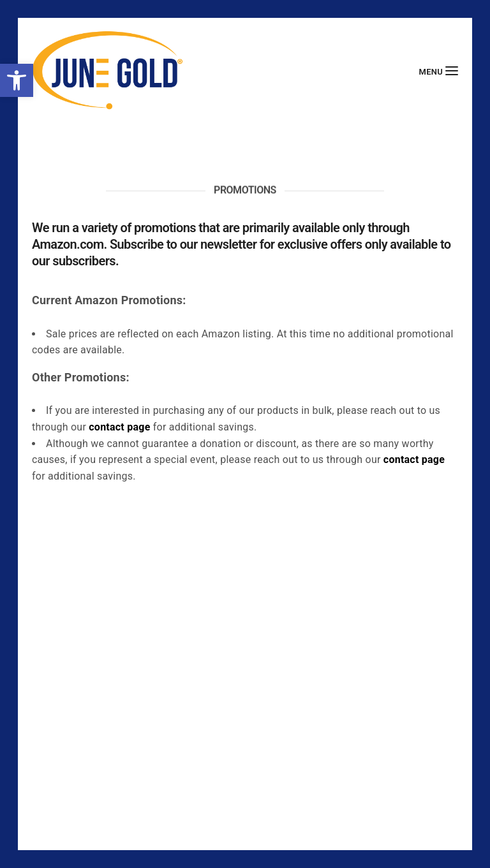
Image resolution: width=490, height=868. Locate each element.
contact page (119, 427)
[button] (17, 80)
